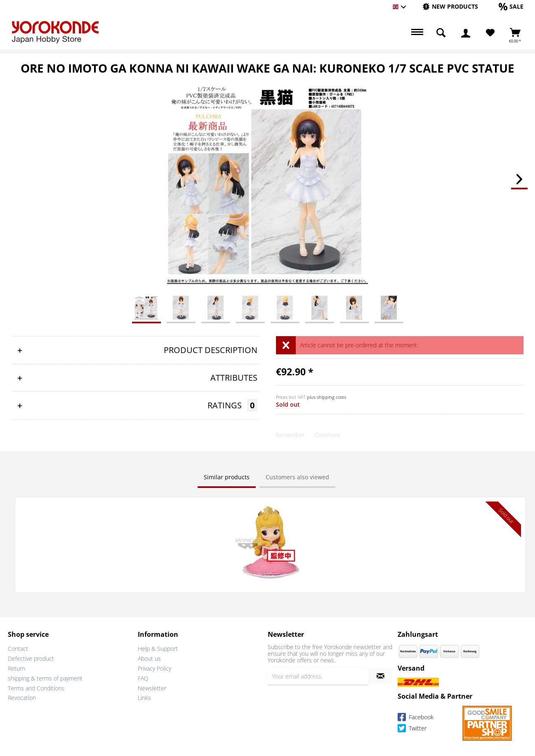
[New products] (450, 6)
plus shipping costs (326, 397)
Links (144, 697)
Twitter (412, 728)
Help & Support (158, 648)
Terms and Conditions (36, 687)
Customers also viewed (297, 477)
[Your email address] (318, 675)
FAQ (143, 677)
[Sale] (511, 6)
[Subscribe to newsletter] (381, 675)
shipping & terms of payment (45, 677)
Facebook (416, 717)
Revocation (22, 697)
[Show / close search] (441, 33)
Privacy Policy (154, 668)
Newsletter (152, 687)
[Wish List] (490, 33)
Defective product (31, 658)
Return (16, 668)
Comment (328, 435)
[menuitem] (450, 7)
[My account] (466, 33)
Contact (18, 648)
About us (149, 658)
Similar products (227, 477)
